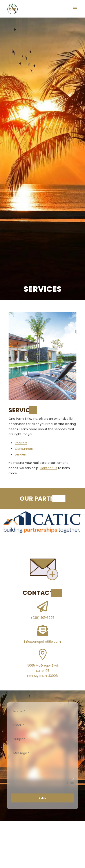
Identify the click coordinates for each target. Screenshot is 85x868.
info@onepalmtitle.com (42, 642)
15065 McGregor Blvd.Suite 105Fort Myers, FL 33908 (43, 671)
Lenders (21, 454)
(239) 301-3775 (43, 618)
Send (43, 798)
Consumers (24, 449)
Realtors (21, 443)
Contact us (48, 468)
